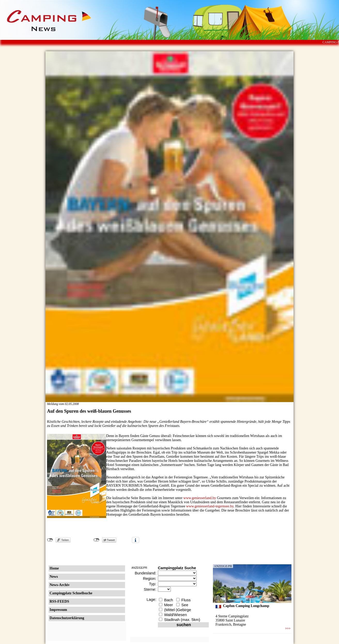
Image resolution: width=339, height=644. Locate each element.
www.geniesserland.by (200, 498)
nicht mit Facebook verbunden (50, 540)
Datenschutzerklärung (67, 618)
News (54, 577)
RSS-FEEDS (59, 601)
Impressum (58, 610)
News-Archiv (60, 585)
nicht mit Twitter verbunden (97, 540)
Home (54, 568)
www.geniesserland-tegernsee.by (210, 506)
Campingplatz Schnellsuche (71, 593)
